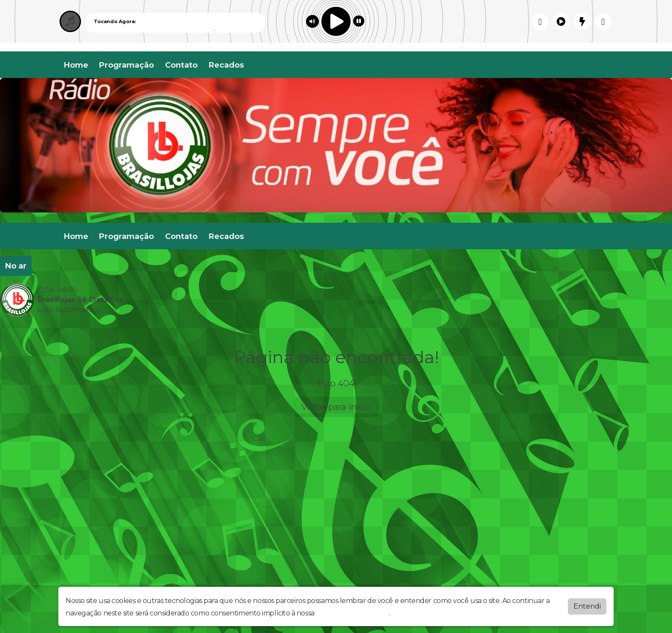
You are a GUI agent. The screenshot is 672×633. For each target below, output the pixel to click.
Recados (226, 65)
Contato (181, 65)
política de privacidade (352, 613)
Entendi (587, 606)
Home (76, 65)
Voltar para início (336, 407)
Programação (126, 65)
